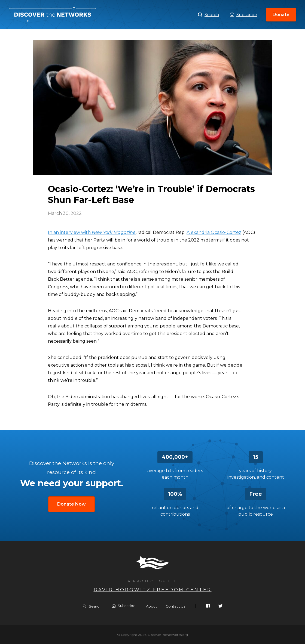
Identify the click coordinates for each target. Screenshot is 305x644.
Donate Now (71, 504)
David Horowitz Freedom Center (153, 590)
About (151, 606)
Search (208, 15)
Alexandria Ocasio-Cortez (214, 232)
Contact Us (175, 606)
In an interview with (92, 232)
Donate (281, 15)
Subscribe (243, 15)
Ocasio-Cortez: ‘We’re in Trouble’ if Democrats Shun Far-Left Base (52, 15)
